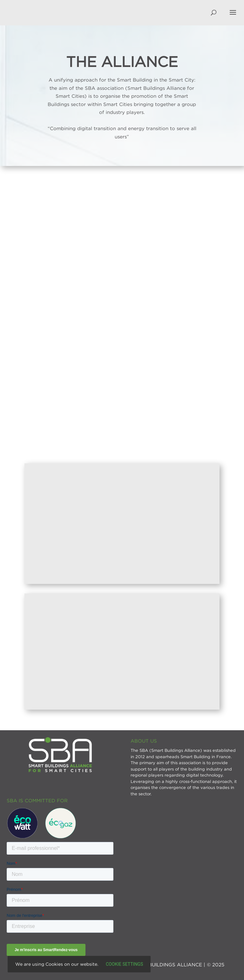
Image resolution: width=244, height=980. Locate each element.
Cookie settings (124, 964)
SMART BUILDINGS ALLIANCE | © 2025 (177, 964)
